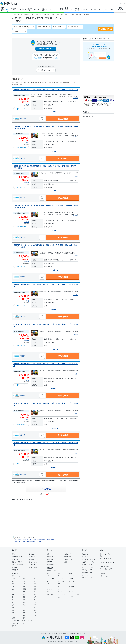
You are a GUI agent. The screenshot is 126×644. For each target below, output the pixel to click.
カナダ (60, 586)
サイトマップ (81, 634)
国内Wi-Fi (32, 565)
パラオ (71, 584)
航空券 (24, 9)
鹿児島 (13, 618)
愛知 (13, 597)
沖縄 (24, 618)
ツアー (8, 9)
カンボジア (72, 581)
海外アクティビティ (70, 559)
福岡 (13, 613)
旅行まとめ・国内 (87, 570)
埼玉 (24, 586)
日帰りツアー (33, 554)
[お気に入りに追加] (42, 119)
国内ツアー (15, 554)
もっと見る (46, 489)
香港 (70, 573)
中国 (48, 576)
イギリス (72, 586)
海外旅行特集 (51, 565)
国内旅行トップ (16, 576)
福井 (24, 594)
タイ (59, 576)
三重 (24, 597)
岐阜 (35, 597)
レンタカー (37, 9)
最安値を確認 (63, 119)
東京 (13, 589)
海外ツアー (50, 554)
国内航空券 (15, 559)
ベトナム (72, 576)
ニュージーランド (74, 594)
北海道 (13, 579)
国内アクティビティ (17, 565)
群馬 (13, 586)
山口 (24, 608)
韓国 (48, 573)
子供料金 (27, 104)
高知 (35, 610)
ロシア (71, 592)
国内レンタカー (34, 562)
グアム (60, 584)
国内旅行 (3, 9)
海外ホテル (50, 557)
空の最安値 (15, 570)
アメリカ (49, 586)
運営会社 (44, 634)
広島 (35, 605)
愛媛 (24, 610)
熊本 (24, 615)
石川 (13, 594)
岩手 (35, 579)
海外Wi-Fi (50, 562)
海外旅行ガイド (87, 557)
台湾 (59, 573)
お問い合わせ (104, 573)
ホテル (19, 9)
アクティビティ (53, 9)
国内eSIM (14, 567)
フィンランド (51, 594)
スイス (60, 592)
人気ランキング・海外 (88, 562)
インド (49, 581)
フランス (49, 589)
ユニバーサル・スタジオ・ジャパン (22, 621)
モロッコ (60, 597)
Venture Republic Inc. (64, 641)
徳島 (13, 610)
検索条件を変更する (46, 49)
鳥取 (24, 605)
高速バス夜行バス (45, 9)
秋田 (13, 581)
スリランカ (61, 581)
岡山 (13, 605)
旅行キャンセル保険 (105, 559)
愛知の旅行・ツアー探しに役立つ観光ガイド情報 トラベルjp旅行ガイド (35, 540)
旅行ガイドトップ (87, 578)
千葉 (35, 586)
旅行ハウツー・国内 (88, 565)
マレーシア (72, 579)
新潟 (24, 592)
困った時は (122, 3)
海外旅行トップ (51, 571)
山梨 (35, 589)
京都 (24, 600)
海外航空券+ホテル (70, 554)
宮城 (24, 581)
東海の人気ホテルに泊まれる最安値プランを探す (29, 542)
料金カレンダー (21, 109)
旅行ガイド (120, 9)
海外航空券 (68, 557)
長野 (13, 592)
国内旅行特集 (33, 567)
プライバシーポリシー (54, 634)
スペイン (49, 592)
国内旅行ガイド (87, 554)
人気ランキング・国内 (88, 559)
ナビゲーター (86, 575)
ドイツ (71, 589)
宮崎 (35, 615)
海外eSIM (67, 562)
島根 (13, 608)
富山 (35, 592)
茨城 (35, 584)
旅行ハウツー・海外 (88, 567)
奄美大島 (14, 626)
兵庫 (35, 602)
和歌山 (13, 602)
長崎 (35, 613)
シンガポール (51, 579)
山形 (35, 581)
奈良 (24, 602)
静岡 (35, 594)
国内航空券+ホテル (17, 557)
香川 (35, 608)
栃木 (24, 584)
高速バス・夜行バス (17, 562)
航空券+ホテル (13, 9)
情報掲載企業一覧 (99, 116)
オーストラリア (62, 594)
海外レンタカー (51, 559)
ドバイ (71, 597)
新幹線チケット (30, 9)
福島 (13, 584)
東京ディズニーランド (18, 623)
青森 (24, 579)
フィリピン (61, 579)
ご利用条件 (66, 634)
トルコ (49, 597)
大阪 (35, 600)
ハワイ (49, 584)
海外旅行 (66, 9)
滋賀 (13, 600)
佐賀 (24, 613)
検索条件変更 (107, 29)
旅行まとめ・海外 (87, 573)
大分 (13, 615)
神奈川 (25, 589)
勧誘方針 (73, 634)
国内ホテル (32, 557)
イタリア (60, 589)
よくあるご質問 (104, 566)
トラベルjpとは (104, 576)
